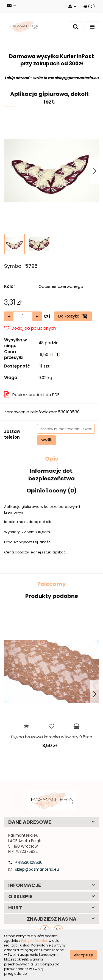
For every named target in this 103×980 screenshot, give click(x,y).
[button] (89, 6)
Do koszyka (73, 316)
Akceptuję (83, 955)
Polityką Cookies (34, 941)
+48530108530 (29, 862)
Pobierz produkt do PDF (32, 395)
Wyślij (46, 440)
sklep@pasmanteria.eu (37, 869)
